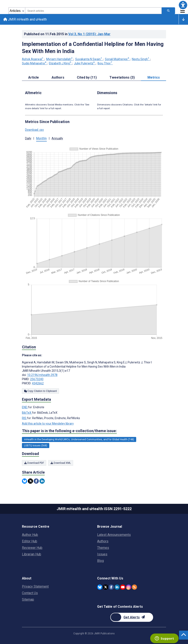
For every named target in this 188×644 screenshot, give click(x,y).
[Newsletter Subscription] (132, 617)
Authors (103, 541)
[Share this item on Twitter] (30, 481)
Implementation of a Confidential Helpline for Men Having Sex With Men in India (93, 48)
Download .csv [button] (34, 130)
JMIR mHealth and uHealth (25, 19)
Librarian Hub (32, 554)
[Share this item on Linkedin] (42, 481)
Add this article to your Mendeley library (48, 424)
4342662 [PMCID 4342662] (38, 384)
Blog (100, 561)
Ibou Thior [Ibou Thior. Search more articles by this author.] (105, 63)
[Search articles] (168, 11)
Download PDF (34, 463)
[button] (183, 5)
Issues (102, 554)
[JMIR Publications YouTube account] (123, 587)
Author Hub (30, 535)
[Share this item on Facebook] (36, 481)
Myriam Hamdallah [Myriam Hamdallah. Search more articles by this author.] (60, 59)
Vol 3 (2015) (89, 34)
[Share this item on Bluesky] (25, 481)
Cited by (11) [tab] (87, 77)
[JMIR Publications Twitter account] (106, 587)
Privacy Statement (35, 586)
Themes (103, 548)
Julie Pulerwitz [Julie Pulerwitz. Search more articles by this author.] (85, 63)
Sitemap (28, 599)
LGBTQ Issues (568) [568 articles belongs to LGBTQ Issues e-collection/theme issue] (36, 446)
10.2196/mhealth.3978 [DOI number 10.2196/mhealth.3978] (42, 375)
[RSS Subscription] (134, 587)
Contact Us (30, 593)
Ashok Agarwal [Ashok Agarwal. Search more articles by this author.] (33, 59)
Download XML (61, 463)
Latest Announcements (114, 535)
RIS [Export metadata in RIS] (24, 418)
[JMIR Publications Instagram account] (129, 587)
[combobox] (93, 11)
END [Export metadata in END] (25, 407)
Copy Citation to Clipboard (40, 391)
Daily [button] (28, 138)
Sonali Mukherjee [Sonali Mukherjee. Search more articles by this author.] (117, 59)
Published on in (67, 34)
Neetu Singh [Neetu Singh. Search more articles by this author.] (141, 59)
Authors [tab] (58, 77)
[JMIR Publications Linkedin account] (117, 587)
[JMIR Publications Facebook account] (111, 587)
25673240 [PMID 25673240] (37, 379)
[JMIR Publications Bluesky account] (100, 587)
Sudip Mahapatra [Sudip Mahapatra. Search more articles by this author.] (34, 63)
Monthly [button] (41, 138)
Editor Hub (30, 541)
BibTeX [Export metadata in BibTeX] (27, 413)
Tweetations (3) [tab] (122, 77)
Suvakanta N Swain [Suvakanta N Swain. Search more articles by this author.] (89, 59)
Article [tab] (34, 77)
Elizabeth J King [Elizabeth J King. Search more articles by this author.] (60, 63)
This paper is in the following (69, 431)
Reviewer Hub (32, 548)
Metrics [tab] (154, 77)
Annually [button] (57, 138)
